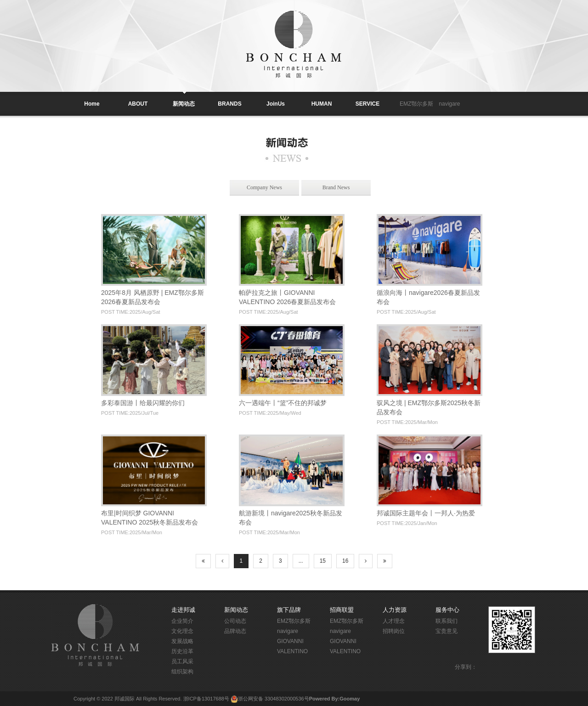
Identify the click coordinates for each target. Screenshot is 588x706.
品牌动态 (235, 631)
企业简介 (182, 621)
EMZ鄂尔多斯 (416, 104)
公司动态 (235, 621)
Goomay (350, 699)
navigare (449, 104)
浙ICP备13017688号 (206, 699)
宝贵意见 (447, 631)
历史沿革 (182, 651)
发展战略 (182, 641)
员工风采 (182, 661)
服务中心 (447, 610)
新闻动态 (236, 610)
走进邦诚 (183, 610)
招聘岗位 (394, 631)
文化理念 (182, 631)
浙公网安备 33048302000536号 (274, 699)
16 (345, 561)
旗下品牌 (289, 610)
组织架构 (182, 672)
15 (323, 561)
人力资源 (395, 610)
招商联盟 (342, 610)
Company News (264, 187)
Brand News (336, 187)
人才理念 (394, 621)
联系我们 (447, 621)
